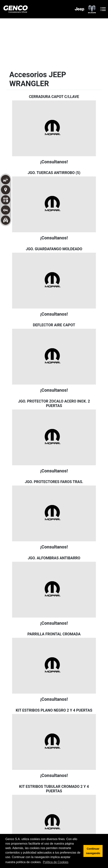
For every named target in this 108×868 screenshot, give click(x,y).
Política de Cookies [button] (56, 862)
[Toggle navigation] (103, 9)
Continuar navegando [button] (93, 851)
